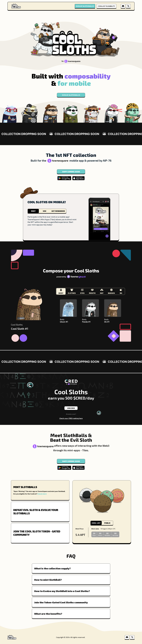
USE (45, 211)
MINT (33, 211)
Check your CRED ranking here (71, 418)
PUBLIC (107, 523)
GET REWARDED (58, 211)
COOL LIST (96, 523)
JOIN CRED (71, 408)
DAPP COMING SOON (71, 172)
